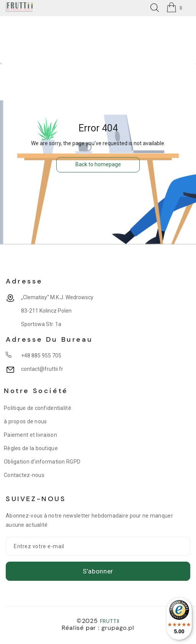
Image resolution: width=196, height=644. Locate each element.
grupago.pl (118, 628)
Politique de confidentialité (38, 408)
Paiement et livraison (30, 435)
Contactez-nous (24, 475)
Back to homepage (98, 164)
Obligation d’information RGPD (42, 462)
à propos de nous (25, 421)
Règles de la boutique (31, 448)
